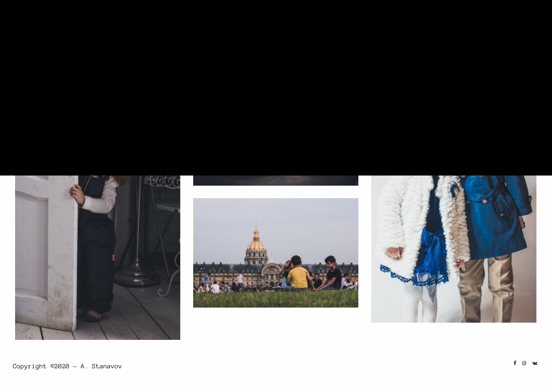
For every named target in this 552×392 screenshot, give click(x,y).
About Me (483, 27)
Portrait (405, 27)
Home (328, 27)
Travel (444, 27)
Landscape (360, 27)
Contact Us (523, 27)
